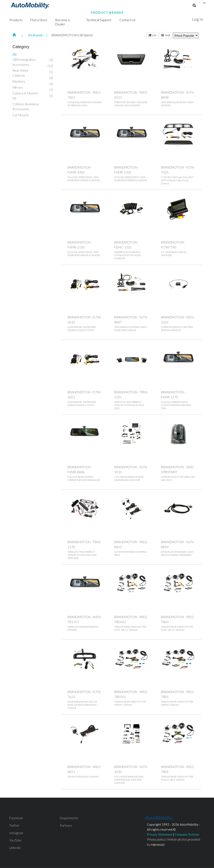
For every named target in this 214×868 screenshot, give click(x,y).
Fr (204, 3)
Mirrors (18, 87)
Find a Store (39, 20)
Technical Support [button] (99, 20)
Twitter (14, 825)
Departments (69, 818)
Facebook (16, 818)
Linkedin (15, 848)
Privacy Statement (160, 834)
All (14, 54)
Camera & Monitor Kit (25, 96)
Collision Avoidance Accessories (26, 106)
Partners (66, 825)
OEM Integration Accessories (24, 62)
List (153, 35)
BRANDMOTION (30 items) (72, 35)
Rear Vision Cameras (20, 73)
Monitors (19, 81)
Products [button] (16, 20)
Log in (198, 19)
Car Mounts (21, 115)
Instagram (16, 833)
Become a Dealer (62, 22)
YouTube (15, 840)
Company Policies (187, 834)
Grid (166, 35)
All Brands (40, 35)
